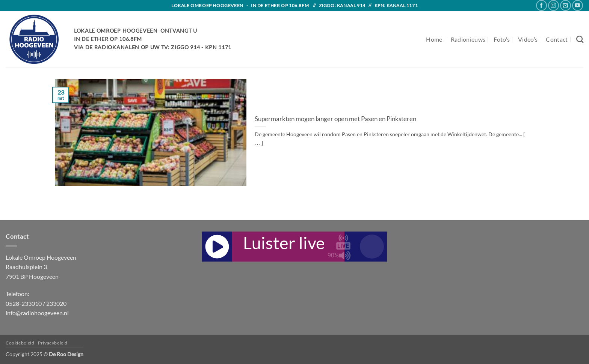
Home (434, 39)
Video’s (528, 39)
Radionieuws (468, 39)
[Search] (580, 39)
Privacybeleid (53, 343)
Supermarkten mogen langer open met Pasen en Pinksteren (335, 119)
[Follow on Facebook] (541, 5)
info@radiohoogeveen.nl (37, 313)
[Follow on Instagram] (554, 5)
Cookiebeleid (20, 343)
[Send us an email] (566, 5)
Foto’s (502, 39)
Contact (557, 39)
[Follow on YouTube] (578, 5)
